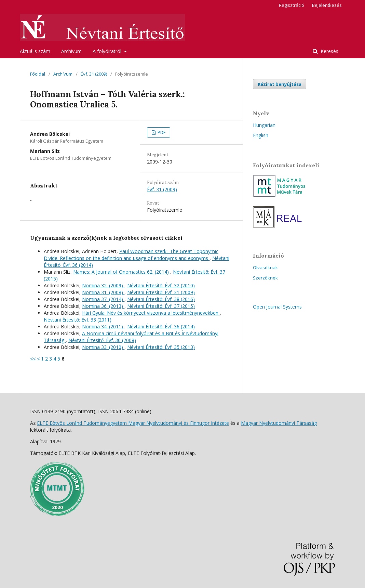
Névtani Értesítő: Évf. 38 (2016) (161, 299)
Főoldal (38, 74)
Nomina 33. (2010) (103, 347)
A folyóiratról (108, 51)
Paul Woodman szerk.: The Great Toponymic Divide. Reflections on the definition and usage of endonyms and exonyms (131, 255)
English (261, 135)
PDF (161, 132)
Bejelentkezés (327, 5)
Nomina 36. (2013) (103, 306)
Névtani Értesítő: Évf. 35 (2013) (161, 347)
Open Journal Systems (277, 307)
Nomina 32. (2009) (103, 285)
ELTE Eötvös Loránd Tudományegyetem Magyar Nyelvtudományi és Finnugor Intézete (133, 423)
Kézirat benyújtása (280, 84)
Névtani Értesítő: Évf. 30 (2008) (102, 340)
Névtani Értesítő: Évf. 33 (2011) (78, 320)
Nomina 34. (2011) (103, 326)
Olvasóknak (265, 267)
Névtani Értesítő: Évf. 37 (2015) (161, 306)
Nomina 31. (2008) (103, 292)
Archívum (71, 51)
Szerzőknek (265, 278)
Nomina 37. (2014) (103, 299)
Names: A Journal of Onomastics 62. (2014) (122, 272)
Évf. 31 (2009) (94, 74)
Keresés (329, 51)
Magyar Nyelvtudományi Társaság (279, 423)
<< (33, 359)
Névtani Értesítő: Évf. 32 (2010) (161, 285)
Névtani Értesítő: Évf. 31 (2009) (161, 292)
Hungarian (264, 125)
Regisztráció (292, 5)
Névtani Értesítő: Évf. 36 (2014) (161, 326)
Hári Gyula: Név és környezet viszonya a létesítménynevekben (151, 313)
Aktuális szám (35, 51)
